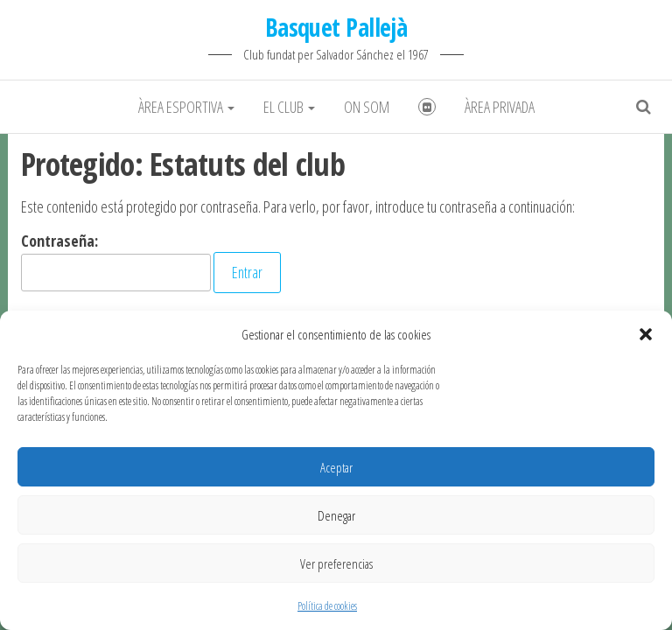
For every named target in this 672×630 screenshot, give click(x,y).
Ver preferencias (336, 563)
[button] (646, 334)
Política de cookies (327, 606)
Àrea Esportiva (186, 107)
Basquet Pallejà (336, 27)
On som (367, 107)
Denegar (336, 515)
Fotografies (427, 107)
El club (289, 107)
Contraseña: (116, 261)
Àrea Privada (500, 107)
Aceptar (336, 467)
